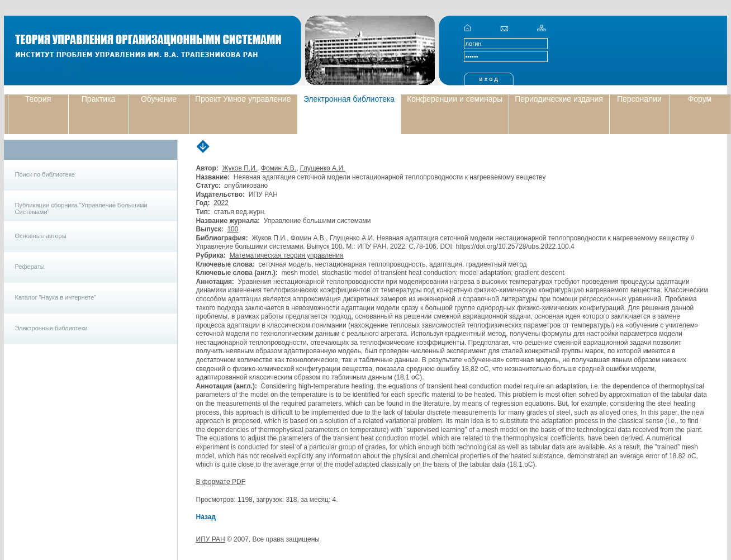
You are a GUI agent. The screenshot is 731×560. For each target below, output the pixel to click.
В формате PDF (221, 482)
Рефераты (30, 267)
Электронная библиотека (349, 99)
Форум (700, 99)
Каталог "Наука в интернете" (56, 297)
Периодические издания (559, 99)
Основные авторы (41, 236)
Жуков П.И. (239, 168)
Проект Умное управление (243, 99)
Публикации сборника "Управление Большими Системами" (81, 208)
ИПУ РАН (211, 539)
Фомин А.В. (279, 168)
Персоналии (639, 99)
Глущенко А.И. (323, 168)
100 (232, 229)
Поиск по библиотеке (45, 174)
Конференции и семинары (455, 99)
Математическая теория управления (287, 255)
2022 (221, 203)
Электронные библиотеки (51, 328)
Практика (98, 99)
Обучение (159, 99)
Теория (38, 99)
